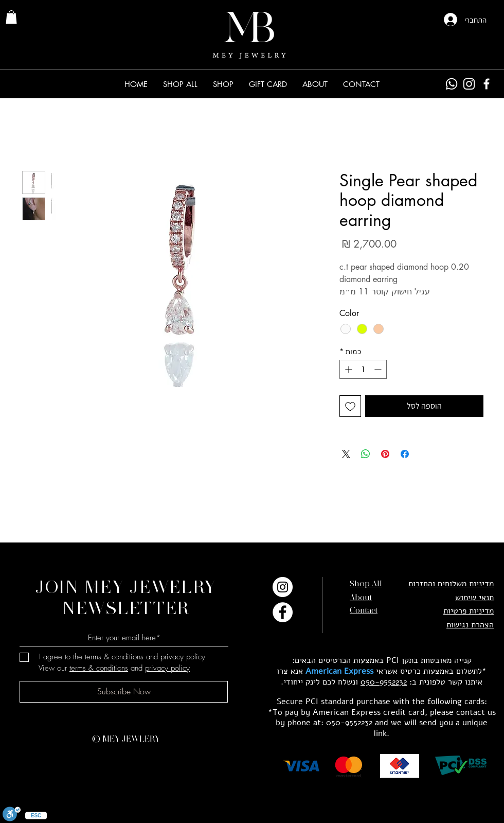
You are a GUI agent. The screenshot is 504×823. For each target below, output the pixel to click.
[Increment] (347, 369)
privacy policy (167, 668)
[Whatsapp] (452, 84)
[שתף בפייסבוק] (405, 454)
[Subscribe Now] (124, 692)
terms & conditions (99, 668)
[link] (11, 17)
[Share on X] (346, 454)
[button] (223, 84)
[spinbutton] (363, 369)
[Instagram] (469, 84)
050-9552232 (384, 682)
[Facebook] (487, 84)
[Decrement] (379, 369)
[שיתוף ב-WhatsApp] (366, 454)
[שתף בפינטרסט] (385, 454)
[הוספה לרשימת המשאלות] (350, 406)
